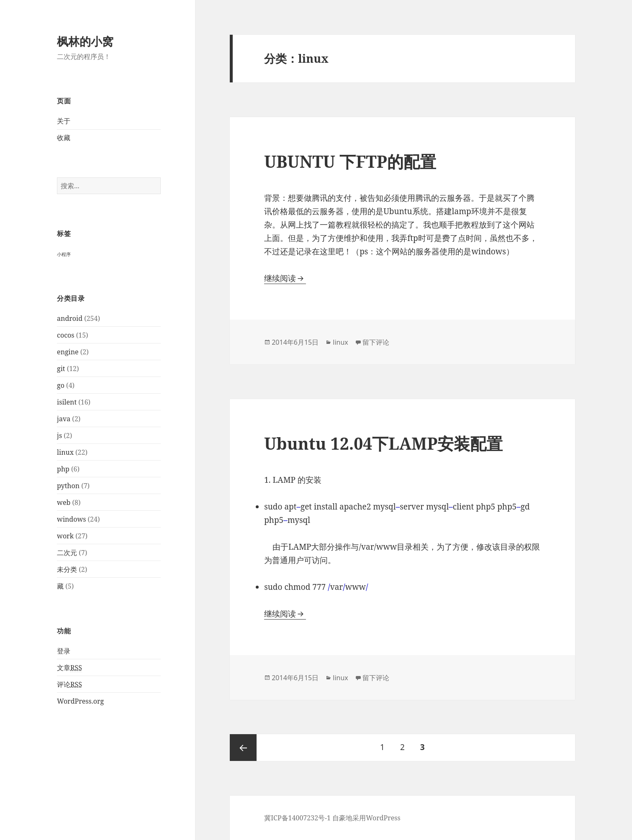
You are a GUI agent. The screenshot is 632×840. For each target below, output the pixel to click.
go (61, 385)
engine (68, 352)
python (68, 486)
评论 (69, 685)
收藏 (64, 138)
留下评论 (376, 342)
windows (71, 519)
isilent (67, 402)
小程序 (64, 254)
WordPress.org (80, 701)
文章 (69, 668)
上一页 (243, 748)
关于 (64, 121)
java (64, 419)
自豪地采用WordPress (366, 818)
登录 (64, 651)
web (64, 502)
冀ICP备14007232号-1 (297, 818)
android (70, 318)
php (63, 469)
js (59, 435)
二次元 (67, 553)
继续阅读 (285, 278)
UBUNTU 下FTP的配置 (350, 161)
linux (65, 452)
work (65, 536)
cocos (66, 335)
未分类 (67, 569)
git (61, 369)
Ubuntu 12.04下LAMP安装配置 (383, 443)
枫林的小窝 (85, 41)
